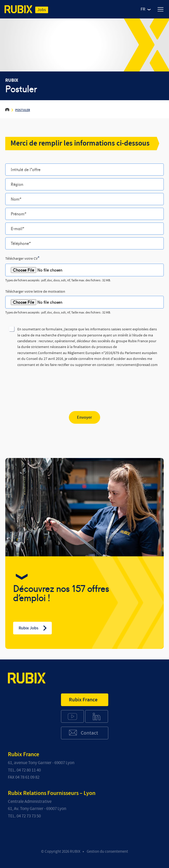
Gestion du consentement (107, 852)
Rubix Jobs (33, 628)
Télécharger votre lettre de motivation (35, 292)
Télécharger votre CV (22, 258)
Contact (83, 733)
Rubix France (83, 700)
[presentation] (45, 385)
